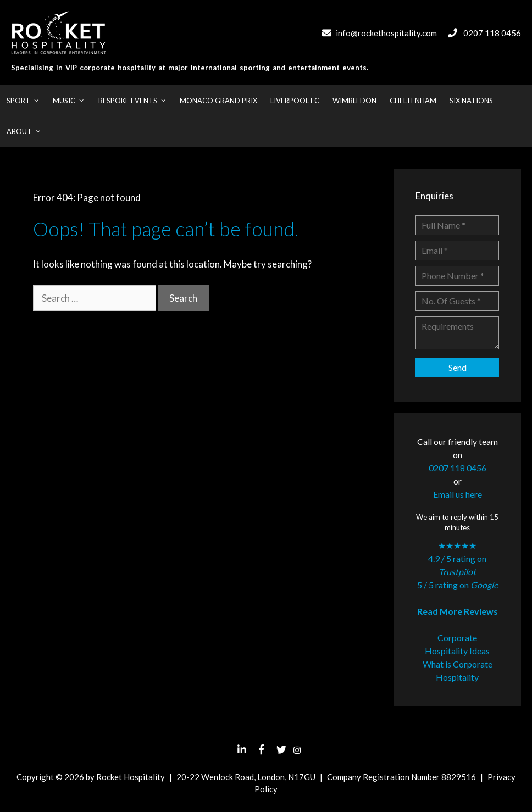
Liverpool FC (295, 101)
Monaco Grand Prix (218, 101)
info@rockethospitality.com (386, 33)
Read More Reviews (458, 611)
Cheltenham (413, 101)
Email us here (458, 494)
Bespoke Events (136, 101)
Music (72, 101)
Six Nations (471, 101)
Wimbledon (354, 101)
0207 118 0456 (492, 33)
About (27, 131)
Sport (26, 101)
